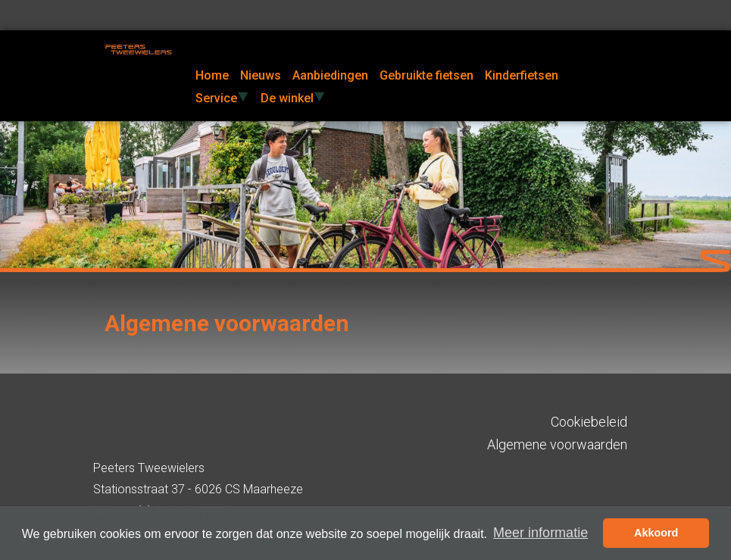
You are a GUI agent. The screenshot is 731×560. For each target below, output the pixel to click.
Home (212, 75)
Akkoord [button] (656, 533)
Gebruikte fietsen (426, 75)
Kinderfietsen (522, 75)
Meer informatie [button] (540, 533)
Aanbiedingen (330, 75)
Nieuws (261, 75)
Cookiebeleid (589, 422)
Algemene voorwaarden (557, 444)
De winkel (293, 98)
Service (222, 98)
